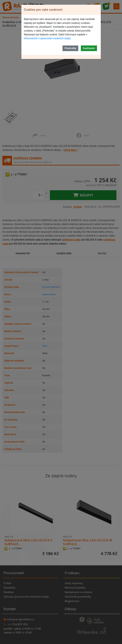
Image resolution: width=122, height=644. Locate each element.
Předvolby (70, 48)
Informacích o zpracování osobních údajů (47, 38)
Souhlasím (89, 48)
